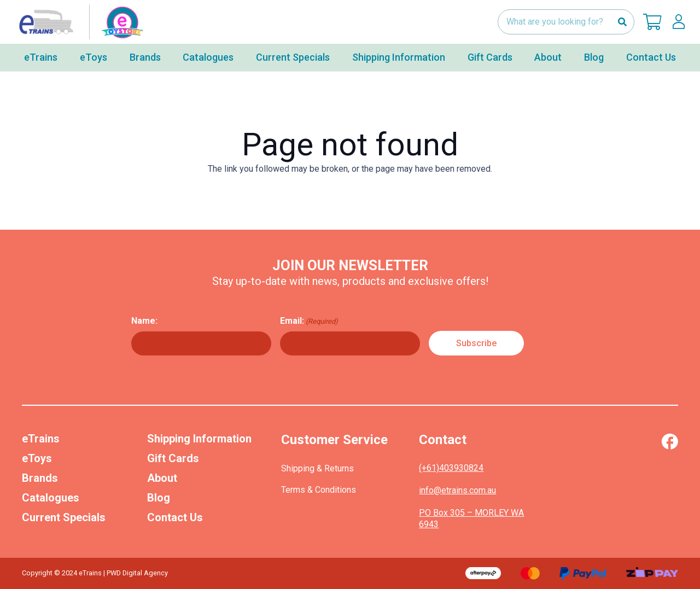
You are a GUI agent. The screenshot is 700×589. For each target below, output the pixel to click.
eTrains (41, 439)
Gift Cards (173, 458)
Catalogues (51, 498)
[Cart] (652, 22)
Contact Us (175, 517)
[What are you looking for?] (566, 22)
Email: (309, 321)
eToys (37, 458)
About (162, 478)
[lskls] (679, 22)
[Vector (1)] (670, 441)
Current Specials (64, 517)
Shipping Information (199, 439)
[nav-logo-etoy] (79, 22)
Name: (144, 321)
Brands (40, 478)
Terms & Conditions (319, 490)
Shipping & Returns (317, 468)
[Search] (622, 22)
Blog (159, 498)
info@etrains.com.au (457, 490)
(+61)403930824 (451, 468)
